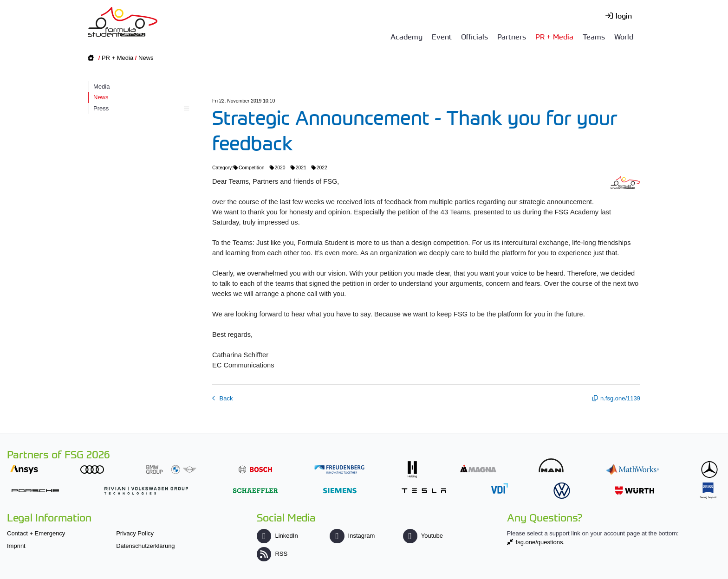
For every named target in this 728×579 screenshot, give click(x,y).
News (146, 58)
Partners (512, 36)
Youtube (423, 536)
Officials (474, 36)
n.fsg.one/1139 (620, 398)
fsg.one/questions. (540, 542)
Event (442, 36)
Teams (594, 36)
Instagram (352, 536)
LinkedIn (277, 536)
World (624, 36)
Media (101, 87)
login (624, 15)
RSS (272, 554)
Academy (406, 36)
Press (140, 108)
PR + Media (554, 36)
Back (225, 398)
